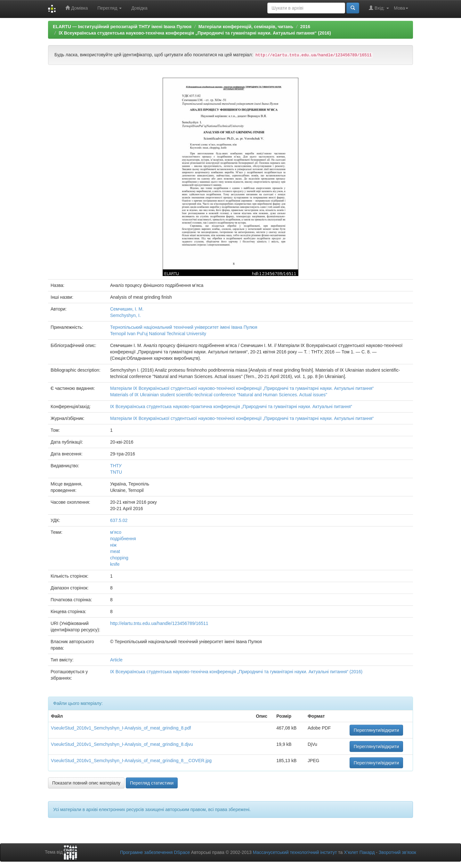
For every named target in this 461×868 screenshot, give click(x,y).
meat (115, 551)
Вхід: (379, 8)
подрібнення (123, 539)
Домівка (77, 8)
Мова (401, 8)
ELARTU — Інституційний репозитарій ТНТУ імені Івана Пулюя (122, 27)
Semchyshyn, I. (125, 315)
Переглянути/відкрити (376, 730)
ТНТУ (116, 466)
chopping (119, 558)
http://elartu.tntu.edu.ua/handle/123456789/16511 (159, 623)
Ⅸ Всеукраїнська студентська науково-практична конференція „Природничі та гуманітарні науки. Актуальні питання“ (231, 406)
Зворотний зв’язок (397, 852)
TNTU (116, 472)
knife (115, 564)
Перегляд (109, 8)
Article (116, 660)
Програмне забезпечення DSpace (155, 852)
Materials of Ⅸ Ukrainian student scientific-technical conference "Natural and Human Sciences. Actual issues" (219, 395)
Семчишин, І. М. (127, 309)
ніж (113, 545)
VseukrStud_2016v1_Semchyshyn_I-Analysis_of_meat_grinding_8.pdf (121, 728)
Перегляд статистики (152, 783)
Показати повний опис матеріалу (86, 783)
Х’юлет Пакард (359, 852)
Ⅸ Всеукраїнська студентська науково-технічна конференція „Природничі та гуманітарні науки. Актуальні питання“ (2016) (195, 33)
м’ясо (116, 532)
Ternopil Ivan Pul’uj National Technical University (158, 334)
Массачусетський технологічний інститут (295, 852)
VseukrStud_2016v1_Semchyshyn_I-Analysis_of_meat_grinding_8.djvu (122, 744)
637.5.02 (119, 520)
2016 (305, 27)
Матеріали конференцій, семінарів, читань (246, 27)
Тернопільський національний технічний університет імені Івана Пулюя (184, 327)
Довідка (139, 8)
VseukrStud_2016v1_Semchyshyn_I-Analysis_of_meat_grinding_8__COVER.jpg (131, 761)
